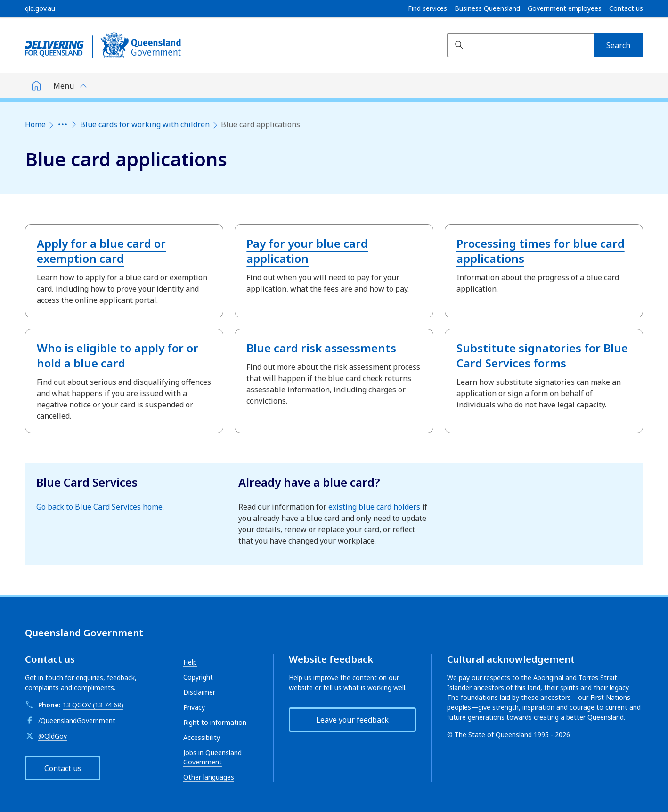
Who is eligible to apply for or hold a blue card (118, 355)
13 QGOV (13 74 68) (93, 705)
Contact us (626, 8)
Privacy (194, 707)
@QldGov (53, 736)
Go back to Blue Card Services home (99, 507)
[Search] (618, 45)
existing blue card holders (374, 507)
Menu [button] (64, 86)
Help (190, 662)
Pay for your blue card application (307, 251)
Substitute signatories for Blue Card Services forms (542, 355)
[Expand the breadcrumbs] (63, 124)
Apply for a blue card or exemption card (101, 251)
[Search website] (520, 45)
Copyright (198, 677)
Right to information (215, 722)
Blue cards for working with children (145, 124)
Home (35, 124)
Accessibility (202, 737)
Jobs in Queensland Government (212, 757)
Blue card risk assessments (321, 348)
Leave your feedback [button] (352, 720)
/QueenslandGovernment (77, 720)
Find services (428, 8)
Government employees (565, 8)
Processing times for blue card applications (541, 251)
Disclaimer (199, 692)
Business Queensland (487, 8)
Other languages (209, 777)
